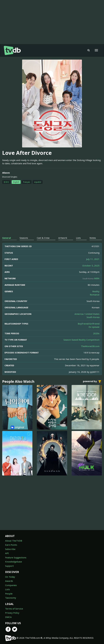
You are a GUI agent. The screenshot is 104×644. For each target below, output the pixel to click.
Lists (8, 589)
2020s (96, 333)
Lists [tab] (78, 238)
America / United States (87, 314)
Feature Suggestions (16, 557)
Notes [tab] (93, 238)
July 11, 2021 (93, 259)
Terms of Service (14, 609)
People (9, 594)
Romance (95, 295)
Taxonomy (11, 598)
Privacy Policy (12, 613)
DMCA (8, 617)
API (7, 553)
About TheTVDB (14, 541)
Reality (96, 291)
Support (9, 566)
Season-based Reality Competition (81, 340)
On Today (10, 577)
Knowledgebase (14, 562)
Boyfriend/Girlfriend (89, 324)
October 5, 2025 (91, 266)
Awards (9, 581)
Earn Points (11, 545)
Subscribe (10, 549)
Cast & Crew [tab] (43, 238)
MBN (97, 278)
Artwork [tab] (63, 238)
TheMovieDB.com (90, 346)
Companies (11, 585)
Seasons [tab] (24, 238)
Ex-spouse (94, 327)
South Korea (93, 317)
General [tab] (6, 238)
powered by (92, 382)
